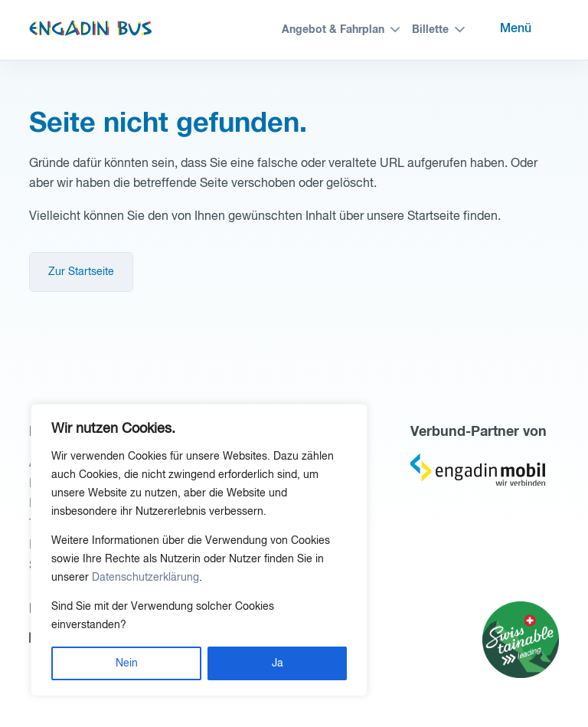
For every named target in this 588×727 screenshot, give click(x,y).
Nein (127, 663)
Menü (516, 29)
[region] (199, 550)
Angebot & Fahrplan (333, 30)
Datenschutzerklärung (145, 578)
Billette (430, 30)
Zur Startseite (81, 272)
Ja (278, 663)
